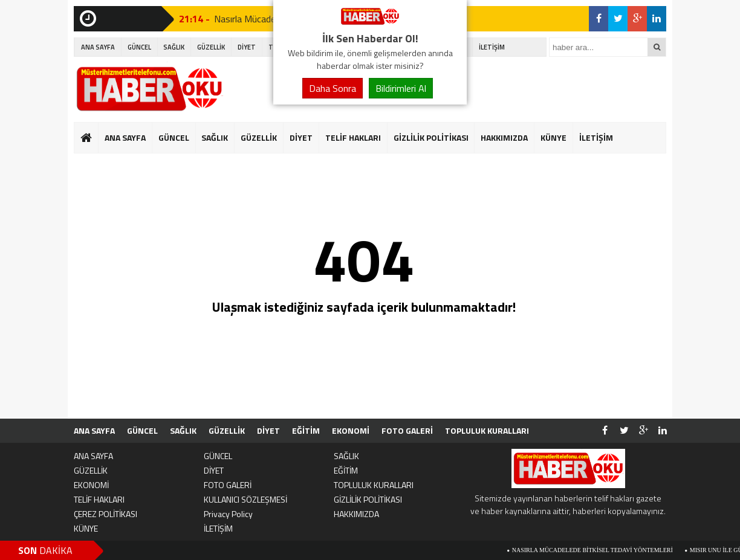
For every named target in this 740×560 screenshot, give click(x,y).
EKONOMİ (351, 430)
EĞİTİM (306, 430)
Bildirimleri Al (401, 88)
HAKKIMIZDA (504, 137)
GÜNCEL (139, 47)
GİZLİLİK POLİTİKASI (431, 137)
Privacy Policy (228, 514)
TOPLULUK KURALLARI (487, 430)
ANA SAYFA (98, 47)
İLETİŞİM (492, 47)
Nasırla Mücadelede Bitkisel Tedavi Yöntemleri (596, 550)
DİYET (247, 47)
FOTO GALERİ (407, 430)
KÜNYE (553, 137)
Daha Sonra (333, 88)
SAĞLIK (174, 47)
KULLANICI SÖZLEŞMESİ (245, 499)
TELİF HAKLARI (353, 137)
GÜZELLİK (211, 47)
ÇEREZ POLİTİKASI (105, 514)
